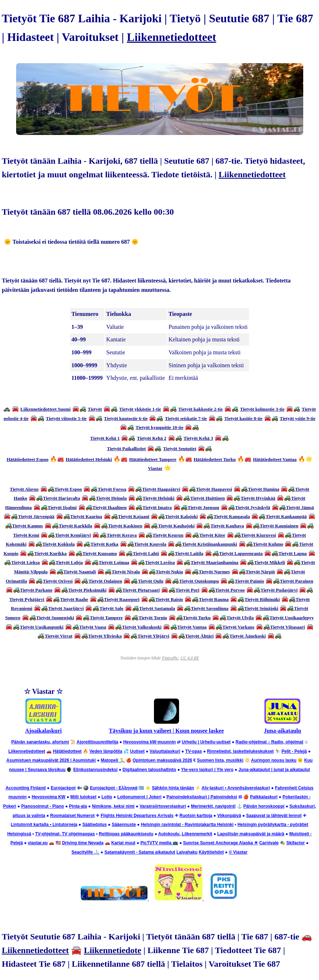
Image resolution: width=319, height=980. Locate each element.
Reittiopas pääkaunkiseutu (126, 834)
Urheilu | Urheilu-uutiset (206, 742)
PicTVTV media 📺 (159, 843)
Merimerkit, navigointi (213, 806)
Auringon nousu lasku (274, 760)
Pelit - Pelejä (294, 751)
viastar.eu (38, 843)
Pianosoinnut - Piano (43, 806)
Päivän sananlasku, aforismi (40, 742)
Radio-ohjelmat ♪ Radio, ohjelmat (269, 742)
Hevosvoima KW (48, 797)
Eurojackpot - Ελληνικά (114, 788)
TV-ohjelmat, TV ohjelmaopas (65, 834)
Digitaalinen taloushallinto (149, 770)
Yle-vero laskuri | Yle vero (207, 770)
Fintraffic (170, 658)
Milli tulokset (83, 797)
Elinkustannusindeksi (95, 770)
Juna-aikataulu (282, 731)
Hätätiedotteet (67, 751)
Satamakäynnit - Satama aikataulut (140, 852)
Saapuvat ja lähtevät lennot (274, 816)
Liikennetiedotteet (172, 37)
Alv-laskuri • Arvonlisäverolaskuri (236, 788)
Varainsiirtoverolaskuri (163, 806)
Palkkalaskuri (264, 797)
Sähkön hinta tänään (173, 788)
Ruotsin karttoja (196, 816)
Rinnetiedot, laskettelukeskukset (240, 751)
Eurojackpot (63, 788)
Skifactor (295, 843)
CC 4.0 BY (190, 658)
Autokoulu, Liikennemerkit (185, 834)
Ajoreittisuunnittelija (97, 742)
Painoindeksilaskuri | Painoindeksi (202, 797)
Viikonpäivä (229, 816)
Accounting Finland (25, 788)
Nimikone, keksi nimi (113, 806)
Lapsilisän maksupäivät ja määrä (251, 834)
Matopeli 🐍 (113, 760)
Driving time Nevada (83, 843)
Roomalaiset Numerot (72, 816)
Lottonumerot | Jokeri (139, 797)
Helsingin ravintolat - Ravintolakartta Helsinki (187, 825)
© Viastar (238, 852)
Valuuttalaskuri (165, 751)
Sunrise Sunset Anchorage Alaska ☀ (221, 843)
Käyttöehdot (211, 852)
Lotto (107, 797)
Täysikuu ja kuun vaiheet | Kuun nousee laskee (166, 731)
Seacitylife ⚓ (85, 852)
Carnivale (269, 843)
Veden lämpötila (106, 751)
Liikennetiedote (113, 950)
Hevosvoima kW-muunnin (149, 742)
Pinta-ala (78, 806)
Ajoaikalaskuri (43, 731)
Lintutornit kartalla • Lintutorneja (44, 825)
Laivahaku (187, 852)
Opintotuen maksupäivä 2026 (162, 760)
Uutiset (137, 751)
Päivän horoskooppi (264, 806)
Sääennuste (124, 825)
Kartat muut (123, 843)
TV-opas (194, 751)
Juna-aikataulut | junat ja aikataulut (274, 770)
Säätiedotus (94, 825)
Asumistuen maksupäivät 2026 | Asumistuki (51, 760)
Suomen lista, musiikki (220, 760)
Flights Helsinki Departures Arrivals (137, 816)
